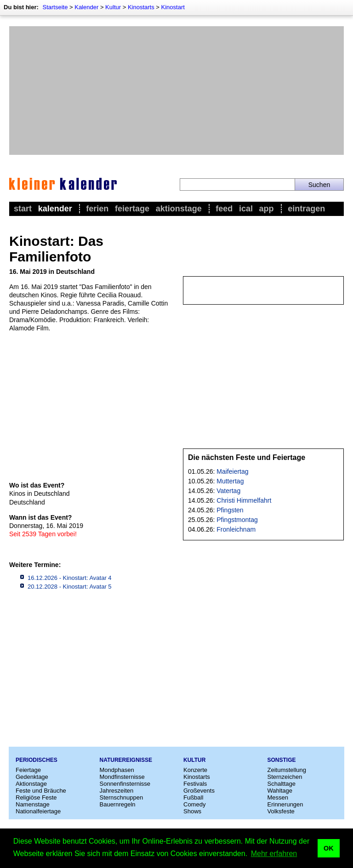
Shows (192, 811)
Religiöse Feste (36, 797)
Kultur (113, 7)
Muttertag (230, 481)
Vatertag (228, 491)
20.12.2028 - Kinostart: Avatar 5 (70, 587)
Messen (278, 797)
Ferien (97, 209)
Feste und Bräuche (41, 791)
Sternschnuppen (122, 797)
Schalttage (282, 784)
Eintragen (306, 209)
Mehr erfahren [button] (274, 854)
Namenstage (33, 804)
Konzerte (195, 770)
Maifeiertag (232, 471)
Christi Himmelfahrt (244, 500)
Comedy (194, 804)
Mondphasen (117, 770)
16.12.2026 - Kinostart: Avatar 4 (70, 578)
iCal (246, 209)
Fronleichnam (236, 529)
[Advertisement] (176, 91)
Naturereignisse (126, 760)
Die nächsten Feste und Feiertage (247, 457)
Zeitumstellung (287, 770)
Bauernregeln (118, 804)
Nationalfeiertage (38, 811)
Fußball (193, 797)
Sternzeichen (285, 777)
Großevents (199, 791)
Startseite (55, 7)
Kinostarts (141, 7)
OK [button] (329, 848)
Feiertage (132, 209)
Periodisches (37, 760)
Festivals (195, 784)
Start (23, 209)
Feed (224, 209)
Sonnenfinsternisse (125, 784)
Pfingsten (230, 510)
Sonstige (282, 760)
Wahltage (280, 791)
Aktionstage (179, 209)
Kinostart (173, 7)
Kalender (86, 7)
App (267, 209)
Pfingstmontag (237, 520)
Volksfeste (281, 811)
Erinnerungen (285, 804)
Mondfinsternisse (122, 777)
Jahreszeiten (117, 791)
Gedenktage (32, 777)
